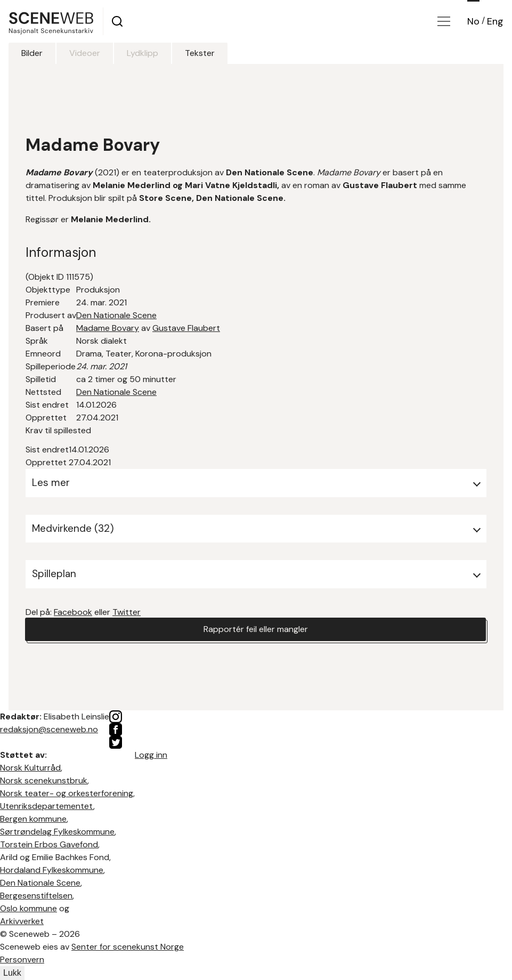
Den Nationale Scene (116, 315)
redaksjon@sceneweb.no (49, 729)
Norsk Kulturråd (30, 768)
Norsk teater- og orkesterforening (67, 793)
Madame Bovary (108, 328)
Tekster (200, 53)
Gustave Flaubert (186, 328)
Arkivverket (22, 921)
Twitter (127, 612)
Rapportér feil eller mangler (256, 629)
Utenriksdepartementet (47, 806)
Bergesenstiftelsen (36, 896)
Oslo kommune (29, 908)
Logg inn (151, 755)
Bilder (32, 53)
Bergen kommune (33, 819)
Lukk (12, 973)
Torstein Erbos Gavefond (49, 844)
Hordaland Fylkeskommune (52, 870)
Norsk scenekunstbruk (44, 780)
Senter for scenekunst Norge (128, 947)
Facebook (73, 612)
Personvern (22, 959)
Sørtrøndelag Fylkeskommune (57, 832)
